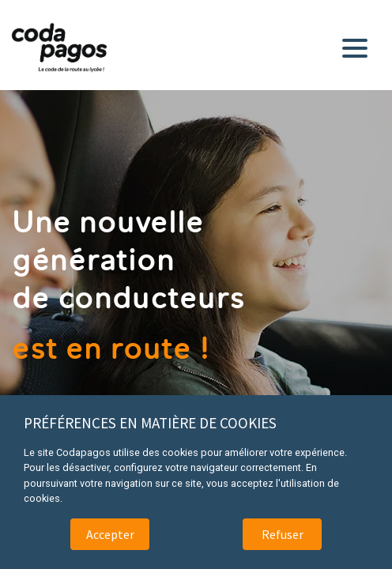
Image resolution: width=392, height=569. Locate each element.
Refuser (283, 534)
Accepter (110, 534)
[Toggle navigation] (358, 45)
